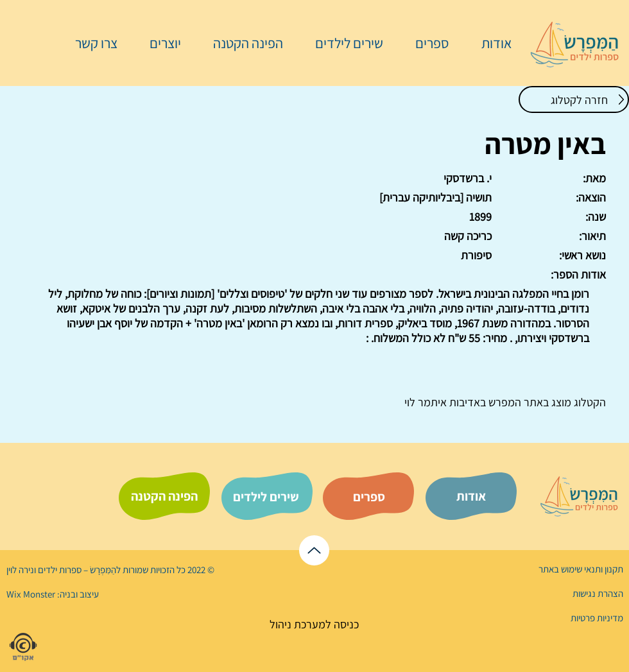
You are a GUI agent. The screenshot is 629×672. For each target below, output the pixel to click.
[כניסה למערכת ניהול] (314, 624)
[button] (426, 43)
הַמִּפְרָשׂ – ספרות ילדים (76, 570)
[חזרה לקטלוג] (574, 99)
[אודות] (471, 496)
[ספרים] (369, 497)
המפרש (504, 402)
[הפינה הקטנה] (164, 496)
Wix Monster (31, 594)
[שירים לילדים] (266, 497)
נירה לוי (21, 570)
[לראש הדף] (314, 550)
